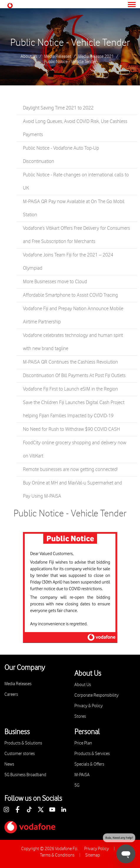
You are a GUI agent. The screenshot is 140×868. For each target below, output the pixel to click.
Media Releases (58, 57)
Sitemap (93, 855)
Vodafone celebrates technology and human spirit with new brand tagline (73, 342)
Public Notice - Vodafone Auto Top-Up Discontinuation (61, 155)
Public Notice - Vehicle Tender (70, 43)
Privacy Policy (96, 849)
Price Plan (83, 743)
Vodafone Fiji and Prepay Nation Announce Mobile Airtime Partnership (73, 315)
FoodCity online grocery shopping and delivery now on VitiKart (75, 449)
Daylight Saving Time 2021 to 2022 (58, 108)
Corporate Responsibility (96, 695)
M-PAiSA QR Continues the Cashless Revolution (70, 362)
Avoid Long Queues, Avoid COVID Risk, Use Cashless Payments (75, 128)
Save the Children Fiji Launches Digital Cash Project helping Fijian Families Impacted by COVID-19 (74, 409)
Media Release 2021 (96, 57)
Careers (11, 694)
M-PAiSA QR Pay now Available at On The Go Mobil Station (74, 208)
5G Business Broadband (25, 775)
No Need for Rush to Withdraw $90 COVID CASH (71, 429)
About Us (29, 57)
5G (77, 785)
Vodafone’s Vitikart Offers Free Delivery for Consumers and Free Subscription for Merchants (76, 235)
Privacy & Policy (89, 706)
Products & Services (92, 754)
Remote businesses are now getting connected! (70, 470)
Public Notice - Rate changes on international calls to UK (76, 181)
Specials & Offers (89, 764)
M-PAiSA (82, 775)
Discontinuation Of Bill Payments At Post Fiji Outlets (74, 376)
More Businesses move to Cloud (55, 282)
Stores (80, 716)
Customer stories (20, 754)
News (9, 764)
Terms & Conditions (57, 855)
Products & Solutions (23, 743)
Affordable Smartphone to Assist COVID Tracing (70, 295)
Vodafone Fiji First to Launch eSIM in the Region (70, 389)
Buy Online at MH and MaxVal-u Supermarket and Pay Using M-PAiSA (72, 490)
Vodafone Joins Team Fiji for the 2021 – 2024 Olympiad (68, 262)
